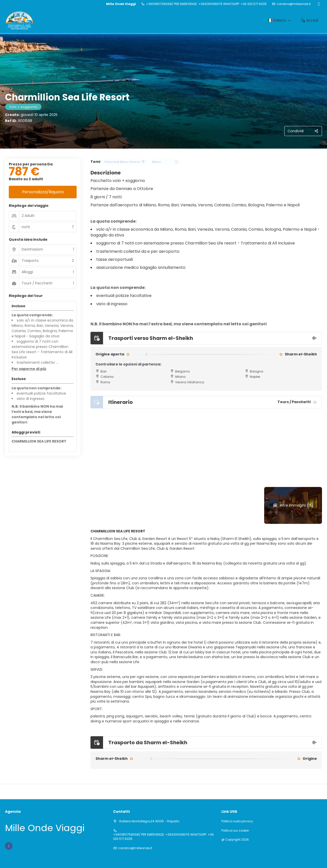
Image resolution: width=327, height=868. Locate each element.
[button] (29, 369)
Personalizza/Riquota (43, 192)
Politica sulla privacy (237, 821)
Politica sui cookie (235, 831)
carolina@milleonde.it (294, 4)
